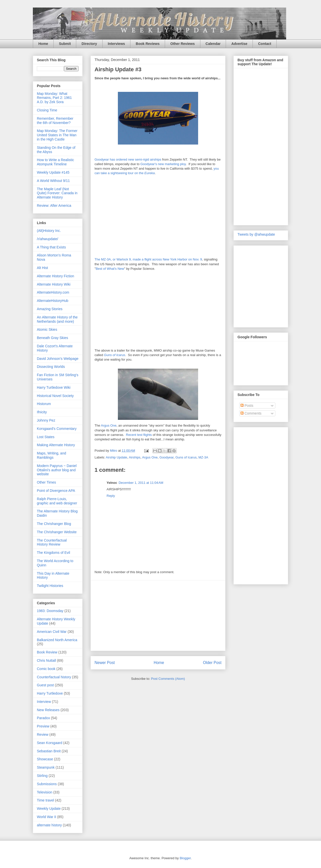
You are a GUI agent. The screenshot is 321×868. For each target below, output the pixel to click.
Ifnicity (42, 412)
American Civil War (52, 632)
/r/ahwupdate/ (48, 239)
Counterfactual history (54, 677)
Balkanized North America (57, 640)
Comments (251, 413)
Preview (43, 726)
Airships (135, 457)
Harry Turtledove (50, 693)
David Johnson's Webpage (58, 359)
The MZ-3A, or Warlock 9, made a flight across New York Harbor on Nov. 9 (148, 259)
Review (43, 735)
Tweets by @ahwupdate (256, 234)
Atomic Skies (47, 329)
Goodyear (167, 457)
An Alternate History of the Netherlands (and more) (57, 319)
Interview (44, 702)
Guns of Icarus (115, 355)
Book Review (47, 652)
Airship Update (116, 457)
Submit (65, 44)
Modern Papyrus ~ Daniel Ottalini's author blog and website (57, 470)
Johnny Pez (46, 420)
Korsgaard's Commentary (57, 429)
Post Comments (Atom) (168, 679)
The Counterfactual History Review (52, 542)
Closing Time (47, 110)
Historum (44, 404)
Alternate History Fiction (56, 276)
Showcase (45, 759)
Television (45, 792)
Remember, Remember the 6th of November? (55, 121)
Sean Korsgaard (50, 743)
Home (43, 44)
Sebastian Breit (49, 751)
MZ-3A (203, 457)
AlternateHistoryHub (53, 301)
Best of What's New (110, 269)
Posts (247, 406)
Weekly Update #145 (53, 172)
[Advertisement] (158, 616)
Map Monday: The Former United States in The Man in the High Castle (57, 135)
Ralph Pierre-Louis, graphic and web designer (57, 501)
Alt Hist (42, 268)
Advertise (239, 44)
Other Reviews (182, 44)
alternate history (49, 825)
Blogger (185, 858)
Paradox (43, 718)
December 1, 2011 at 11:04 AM (141, 483)
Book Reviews (148, 44)
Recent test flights (139, 435)
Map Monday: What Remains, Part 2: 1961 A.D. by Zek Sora (54, 98)
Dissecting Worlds (51, 367)
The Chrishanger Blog (54, 524)
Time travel (46, 800)
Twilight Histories (50, 586)
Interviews (116, 44)
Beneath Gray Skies (53, 338)
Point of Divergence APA (56, 491)
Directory (89, 44)
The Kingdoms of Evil (53, 553)
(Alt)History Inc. (49, 231)
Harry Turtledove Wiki (54, 387)
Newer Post (105, 663)
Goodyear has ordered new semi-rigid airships (128, 159)
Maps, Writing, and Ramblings (51, 455)
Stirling (42, 776)
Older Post (212, 663)
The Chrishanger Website (57, 532)
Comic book (46, 669)
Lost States (46, 437)
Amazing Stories (50, 309)
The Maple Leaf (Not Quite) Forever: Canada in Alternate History (57, 193)
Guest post (45, 685)
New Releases (48, 710)
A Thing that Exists (51, 247)
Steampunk (46, 767)
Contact (265, 44)
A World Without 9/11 (53, 181)
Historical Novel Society (55, 396)
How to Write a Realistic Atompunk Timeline (55, 162)
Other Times (46, 482)
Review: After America (54, 206)
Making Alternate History (56, 445)
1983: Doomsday (50, 611)
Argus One (109, 425)
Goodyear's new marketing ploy (163, 164)
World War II (47, 817)
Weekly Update (49, 809)
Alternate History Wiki (54, 284)
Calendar (213, 44)
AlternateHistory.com (53, 292)
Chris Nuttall (46, 660)
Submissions (47, 784)
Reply (111, 496)
